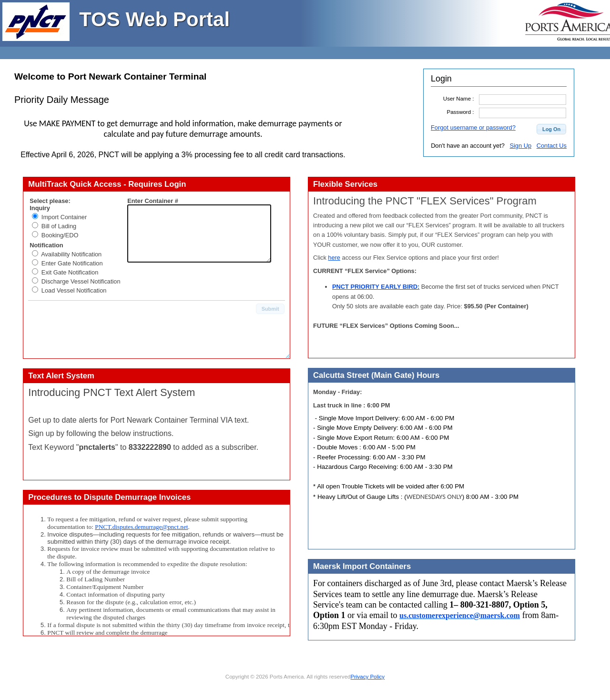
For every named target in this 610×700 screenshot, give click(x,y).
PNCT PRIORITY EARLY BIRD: (376, 287)
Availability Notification (71, 254)
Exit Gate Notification (70, 272)
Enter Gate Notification (72, 263)
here (334, 258)
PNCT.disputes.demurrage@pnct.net (141, 527)
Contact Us (552, 146)
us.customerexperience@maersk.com (460, 615)
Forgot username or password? (473, 127)
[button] (551, 129)
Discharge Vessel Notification (81, 281)
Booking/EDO (60, 235)
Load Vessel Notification (74, 290)
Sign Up (520, 146)
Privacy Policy (367, 677)
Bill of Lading (59, 226)
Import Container (64, 217)
